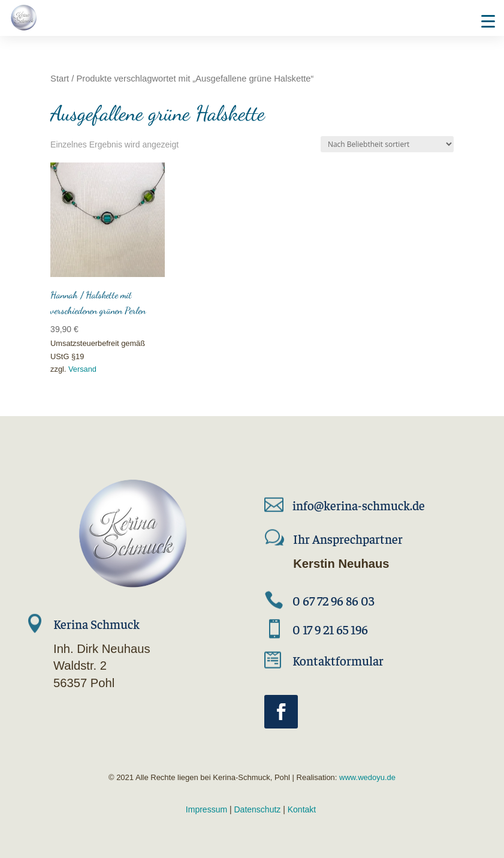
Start (60, 79)
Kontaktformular (338, 660)
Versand (82, 369)
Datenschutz (258, 809)
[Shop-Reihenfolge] (387, 144)
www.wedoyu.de (366, 777)
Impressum (206, 809)
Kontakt (302, 809)
